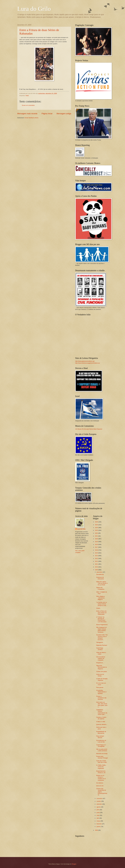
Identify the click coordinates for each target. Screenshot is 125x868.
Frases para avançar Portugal (102, 757)
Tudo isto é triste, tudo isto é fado (101, 762)
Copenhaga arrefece (100, 649)
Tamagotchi (100, 642)
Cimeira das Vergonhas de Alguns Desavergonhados (102, 792)
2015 (97, 553)
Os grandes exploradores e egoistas (101, 692)
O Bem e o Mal (101, 722)
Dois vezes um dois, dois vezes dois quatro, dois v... (102, 705)
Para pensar (100, 687)
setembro (99, 804)
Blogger (74, 864)
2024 (97, 528)
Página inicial (47, 114)
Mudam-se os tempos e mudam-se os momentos (101, 778)
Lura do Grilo (34, 9)
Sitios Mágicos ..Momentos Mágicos (100, 598)
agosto (99, 807)
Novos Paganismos (102, 625)
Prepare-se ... (100, 663)
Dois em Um (100, 786)
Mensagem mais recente (27, 114)
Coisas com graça (101, 671)
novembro (100, 798)
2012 (97, 561)
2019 (97, 542)
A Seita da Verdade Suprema (102, 679)
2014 (97, 556)
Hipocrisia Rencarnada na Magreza (101, 667)
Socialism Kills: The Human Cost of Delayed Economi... (102, 637)
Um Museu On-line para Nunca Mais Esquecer (89, 429)
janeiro (99, 827)
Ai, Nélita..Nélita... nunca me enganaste (101, 767)
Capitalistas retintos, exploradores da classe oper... (102, 712)
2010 (97, 567)
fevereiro (99, 824)
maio (98, 815)
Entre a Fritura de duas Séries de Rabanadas (101, 613)
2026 (97, 522)
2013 (97, 558)
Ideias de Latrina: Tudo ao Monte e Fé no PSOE (102, 583)
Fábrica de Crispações (100, 588)
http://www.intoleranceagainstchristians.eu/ (88, 363)
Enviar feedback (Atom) (31, 118)
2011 (97, 564)
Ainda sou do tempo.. (100, 675)
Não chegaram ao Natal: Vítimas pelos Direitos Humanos (101, 630)
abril (98, 818)
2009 (97, 570)
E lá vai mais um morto (101, 684)
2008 (97, 830)
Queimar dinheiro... (102, 724)
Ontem (98, 608)
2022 (97, 533)
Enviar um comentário (28, 105)
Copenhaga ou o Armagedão (101, 746)
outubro (99, 801)
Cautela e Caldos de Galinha (101, 718)
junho (98, 813)
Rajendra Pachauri (102, 645)
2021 (97, 536)
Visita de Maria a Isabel (101, 653)
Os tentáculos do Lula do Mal (101, 741)
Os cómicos (100, 783)
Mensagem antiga (64, 114)
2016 (97, 550)
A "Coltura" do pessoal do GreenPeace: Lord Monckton (101, 619)
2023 (97, 530)
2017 (97, 547)
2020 (97, 539)
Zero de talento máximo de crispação (101, 658)
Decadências (100, 574)
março (99, 821)
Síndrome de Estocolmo (100, 578)
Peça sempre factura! (100, 737)
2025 (97, 525)
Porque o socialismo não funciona (101, 698)
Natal (27, 96)
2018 (97, 544)
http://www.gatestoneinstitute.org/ (85, 361)
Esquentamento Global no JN (101, 772)
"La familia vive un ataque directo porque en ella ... (102, 604)
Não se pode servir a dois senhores (102, 750)
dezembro (100, 572)
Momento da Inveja (102, 754)
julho (98, 810)
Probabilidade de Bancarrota (101, 732)
